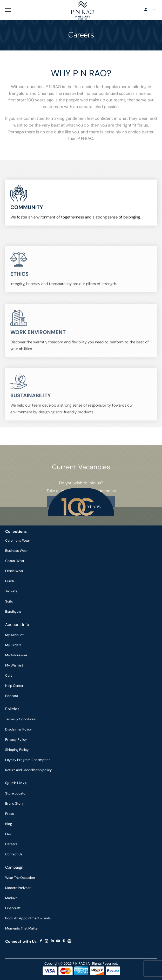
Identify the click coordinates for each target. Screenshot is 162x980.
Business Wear (16, 551)
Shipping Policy (17, 750)
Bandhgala (13, 611)
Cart (9, 675)
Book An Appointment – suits (28, 918)
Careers (11, 844)
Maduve (11, 898)
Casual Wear (15, 561)
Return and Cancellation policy (28, 770)
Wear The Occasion (20, 878)
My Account (14, 635)
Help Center (14, 686)
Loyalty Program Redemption (28, 760)
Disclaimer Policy (18, 729)
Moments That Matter (22, 928)
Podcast (12, 696)
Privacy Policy (16, 739)
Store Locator (16, 793)
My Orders (13, 645)
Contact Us (14, 854)
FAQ (8, 834)
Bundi (9, 581)
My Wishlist (14, 665)
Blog (9, 824)
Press (10, 814)
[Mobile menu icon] (9, 10)
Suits (9, 601)
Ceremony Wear (18, 540)
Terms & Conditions (21, 719)
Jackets (11, 591)
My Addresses (16, 655)
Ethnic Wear (14, 571)
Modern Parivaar (18, 888)
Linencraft (13, 908)
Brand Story (14, 803)
